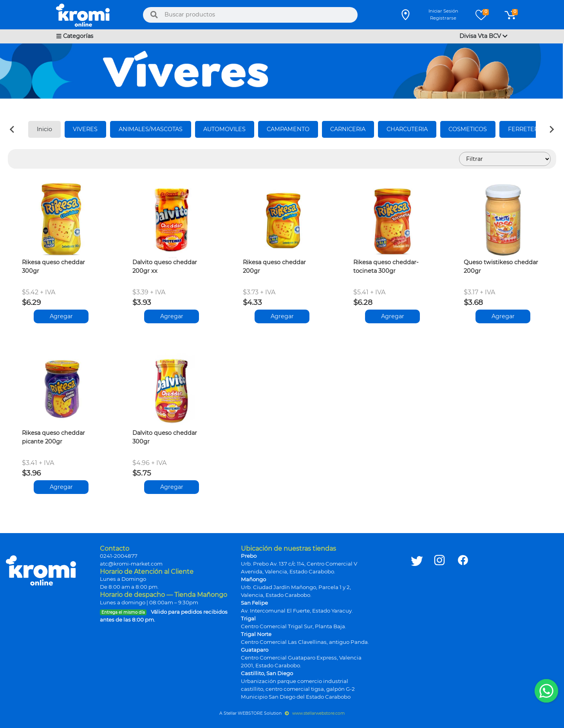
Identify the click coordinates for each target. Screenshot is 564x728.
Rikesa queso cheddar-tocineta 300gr (386, 267)
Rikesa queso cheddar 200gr (274, 267)
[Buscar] (154, 15)
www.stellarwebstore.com (315, 713)
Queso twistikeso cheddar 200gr (501, 267)
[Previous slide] (13, 130)
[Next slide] (551, 130)
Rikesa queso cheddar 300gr (53, 267)
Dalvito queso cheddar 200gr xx (165, 267)
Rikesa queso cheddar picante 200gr (53, 437)
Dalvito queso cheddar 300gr (165, 437)
